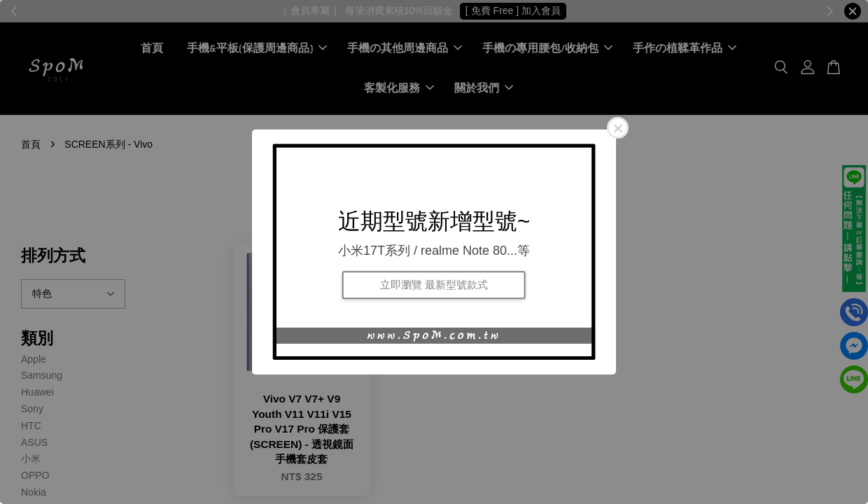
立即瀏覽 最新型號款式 (434, 285)
